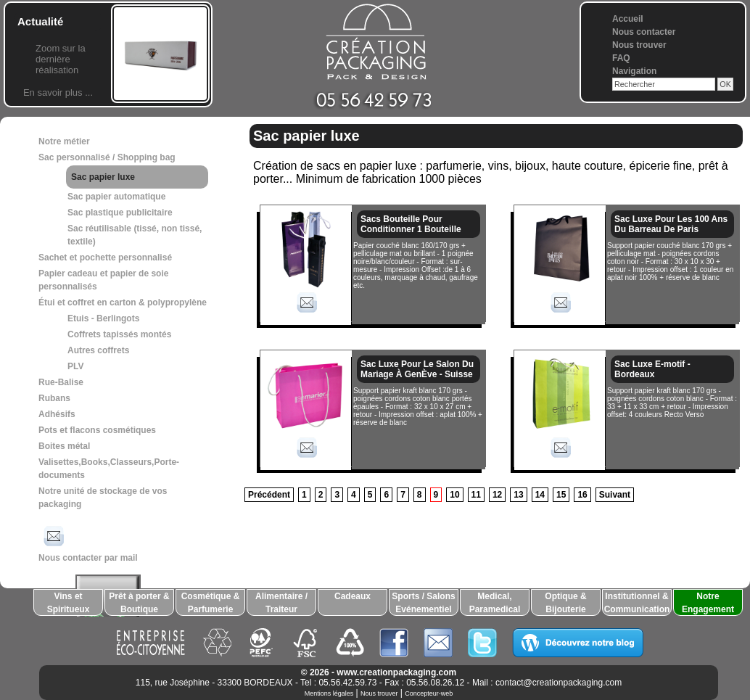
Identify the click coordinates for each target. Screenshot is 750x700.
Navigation (634, 71)
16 (582, 495)
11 (476, 495)
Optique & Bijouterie (565, 603)
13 (518, 495)
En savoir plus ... (58, 92)
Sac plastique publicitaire (120, 213)
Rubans (54, 398)
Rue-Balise (61, 382)
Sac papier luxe (103, 177)
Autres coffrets (98, 350)
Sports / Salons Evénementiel (423, 603)
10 (454, 495)
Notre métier (64, 141)
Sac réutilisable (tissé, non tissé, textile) (135, 235)
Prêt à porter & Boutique (139, 603)
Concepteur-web (429, 693)
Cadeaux (353, 596)
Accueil (628, 19)
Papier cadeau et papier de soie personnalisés (103, 280)
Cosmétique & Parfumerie (211, 603)
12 (497, 495)
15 (561, 495)
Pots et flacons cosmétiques (97, 430)
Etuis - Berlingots (103, 318)
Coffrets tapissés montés (119, 334)
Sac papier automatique (116, 197)
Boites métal (64, 446)
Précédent (269, 495)
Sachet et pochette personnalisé (105, 258)
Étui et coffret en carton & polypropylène (123, 302)
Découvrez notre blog (578, 643)
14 (540, 495)
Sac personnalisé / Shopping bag (107, 157)
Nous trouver (639, 45)
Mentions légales (329, 693)
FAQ (621, 58)
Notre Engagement (708, 603)
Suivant (615, 495)
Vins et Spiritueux (69, 603)
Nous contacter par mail (88, 543)
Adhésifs (57, 414)
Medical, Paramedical (495, 603)
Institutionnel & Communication (637, 603)
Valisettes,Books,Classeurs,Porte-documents (109, 469)
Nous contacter (644, 32)
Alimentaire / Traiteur (281, 603)
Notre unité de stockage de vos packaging (103, 498)
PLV (75, 366)
